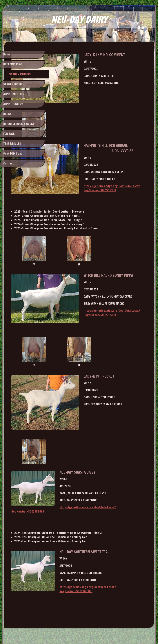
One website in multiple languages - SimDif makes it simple (78, 632)
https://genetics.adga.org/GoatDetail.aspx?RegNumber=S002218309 (100, 175)
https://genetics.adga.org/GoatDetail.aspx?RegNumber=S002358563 (100, 480)
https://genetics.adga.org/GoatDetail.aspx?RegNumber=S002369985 (100, 555)
